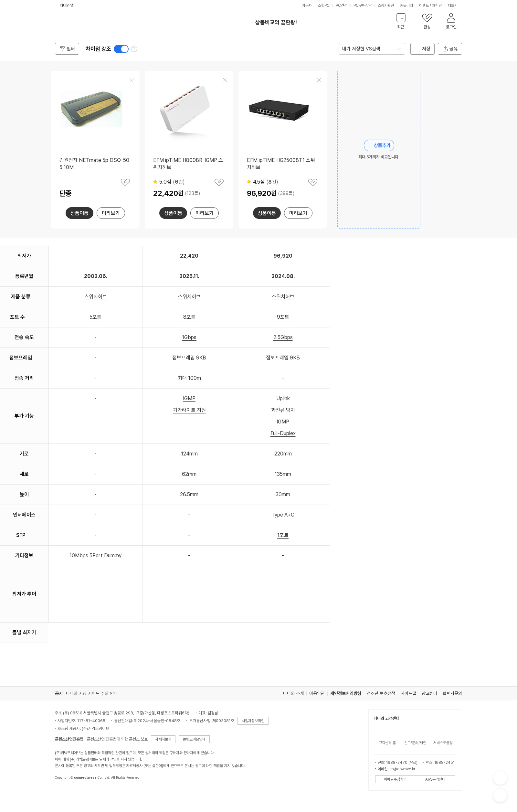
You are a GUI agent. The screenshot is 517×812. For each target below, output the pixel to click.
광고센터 (429, 693)
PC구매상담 (363, 5)
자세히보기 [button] (163, 739)
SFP (21, 535)
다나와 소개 (293, 693)
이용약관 (317, 693)
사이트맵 (408, 693)
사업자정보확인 (253, 721)
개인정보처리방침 (346, 693)
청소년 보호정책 (381, 693)
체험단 (437, 5)
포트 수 (17, 317)
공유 (454, 49)
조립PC (324, 5)
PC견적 (342, 5)
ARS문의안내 (435, 779)
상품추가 (382, 145)
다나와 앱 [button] (67, 5)
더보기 (453, 5)
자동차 (307, 5)
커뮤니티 (406, 5)
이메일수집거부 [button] (395, 779)
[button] (401, 22)
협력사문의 (452, 693)
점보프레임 (21, 358)
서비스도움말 (443, 743)
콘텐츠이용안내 (194, 739)
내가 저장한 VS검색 (361, 49)
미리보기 (111, 213)
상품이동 (79, 213)
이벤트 (424, 5)
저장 (426, 49)
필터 (71, 49)
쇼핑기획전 (386, 5)
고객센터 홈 (387, 743)
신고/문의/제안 (415, 743)
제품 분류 (21, 297)
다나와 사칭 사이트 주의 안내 (92, 693)
